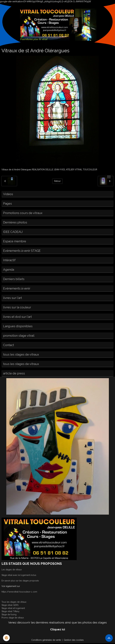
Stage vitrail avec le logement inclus (19, 575)
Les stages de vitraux (12, 570)
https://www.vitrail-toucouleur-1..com (19, 592)
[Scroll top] (109, 638)
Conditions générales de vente (46, 640)
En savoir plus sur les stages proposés (20, 581)
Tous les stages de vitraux (14, 602)
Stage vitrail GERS (10, 605)
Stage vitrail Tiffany (10, 611)
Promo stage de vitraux (13, 618)
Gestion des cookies (74, 640)
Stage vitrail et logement (13, 608)
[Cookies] (6, 638)
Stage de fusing (9, 614)
